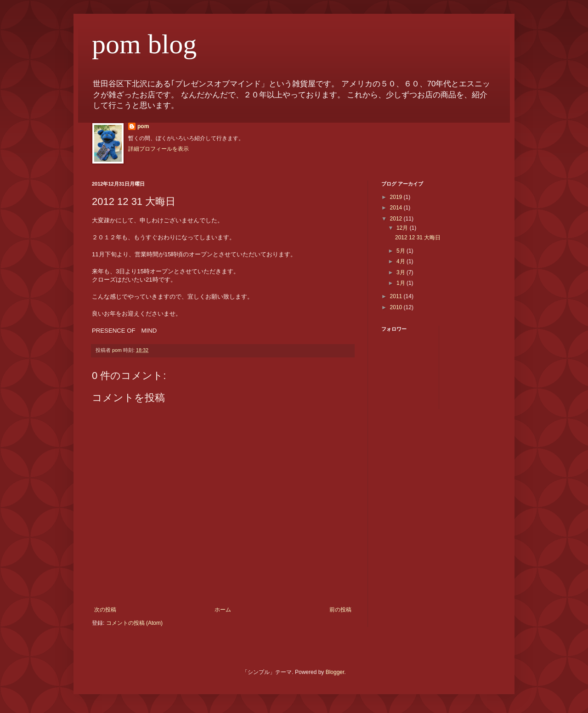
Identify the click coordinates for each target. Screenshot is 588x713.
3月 (401, 272)
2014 (397, 208)
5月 (401, 251)
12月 (403, 228)
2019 (397, 197)
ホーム (223, 610)
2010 (397, 307)
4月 (401, 261)
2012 (397, 219)
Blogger (335, 672)
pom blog (144, 44)
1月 (401, 283)
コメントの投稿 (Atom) (134, 623)
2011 (397, 296)
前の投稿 (340, 610)
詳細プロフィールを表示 (158, 149)
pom (143, 126)
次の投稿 (105, 610)
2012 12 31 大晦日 (418, 238)
